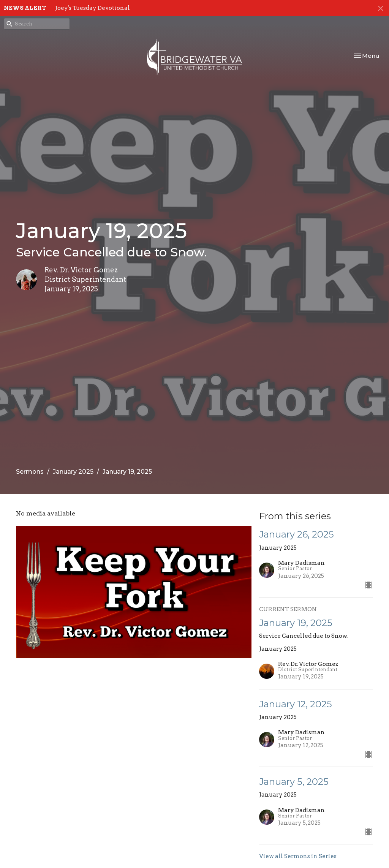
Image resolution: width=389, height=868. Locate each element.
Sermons (30, 472)
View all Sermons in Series (298, 856)
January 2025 (73, 472)
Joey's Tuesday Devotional (93, 8)
